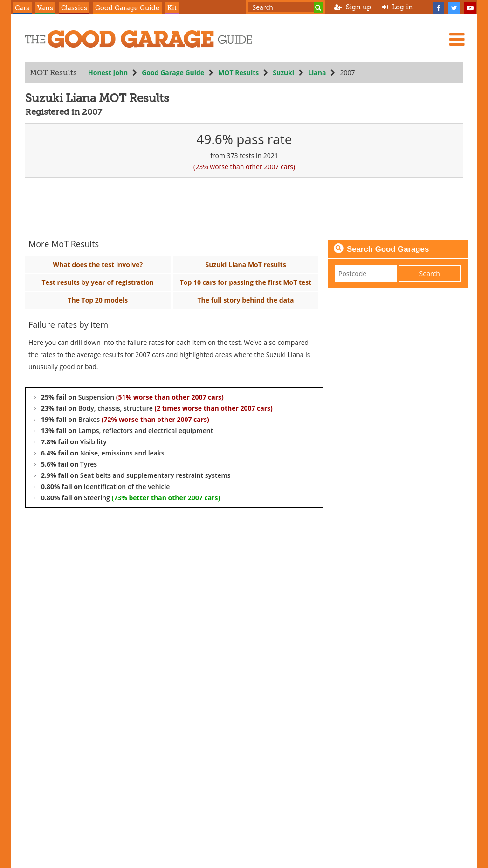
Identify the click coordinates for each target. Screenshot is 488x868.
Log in (398, 7)
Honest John (108, 72)
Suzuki (283, 72)
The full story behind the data (245, 300)
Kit (172, 8)
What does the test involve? (98, 265)
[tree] (174, 448)
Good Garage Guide (127, 8)
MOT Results (238, 72)
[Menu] (457, 39)
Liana (317, 72)
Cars (22, 8)
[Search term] (285, 7)
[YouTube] (470, 7)
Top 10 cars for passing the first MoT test (245, 282)
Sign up (353, 7)
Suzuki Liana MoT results (245, 265)
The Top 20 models (98, 300)
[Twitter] (454, 7)
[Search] (318, 7)
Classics (74, 8)
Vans (45, 8)
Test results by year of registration (98, 282)
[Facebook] (439, 7)
